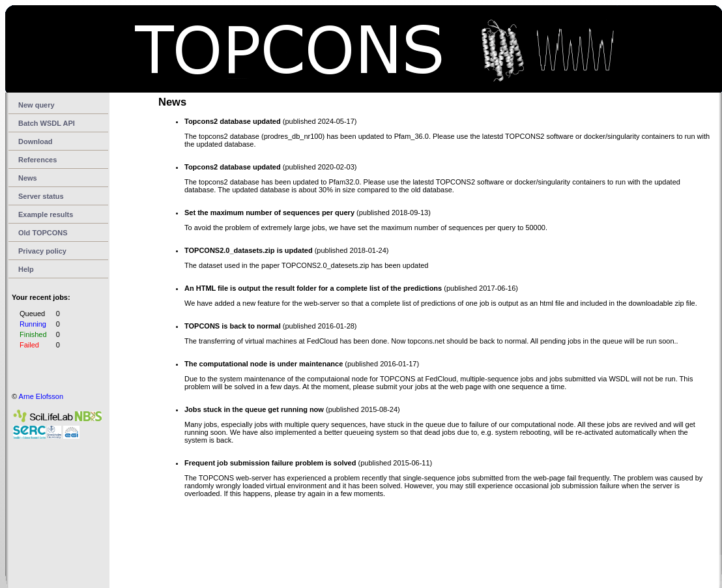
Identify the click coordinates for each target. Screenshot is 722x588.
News (28, 178)
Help (26, 269)
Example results (46, 214)
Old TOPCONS (43, 233)
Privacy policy (42, 251)
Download (36, 141)
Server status (41, 196)
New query (36, 105)
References (37, 160)
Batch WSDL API (47, 123)
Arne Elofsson (41, 396)
